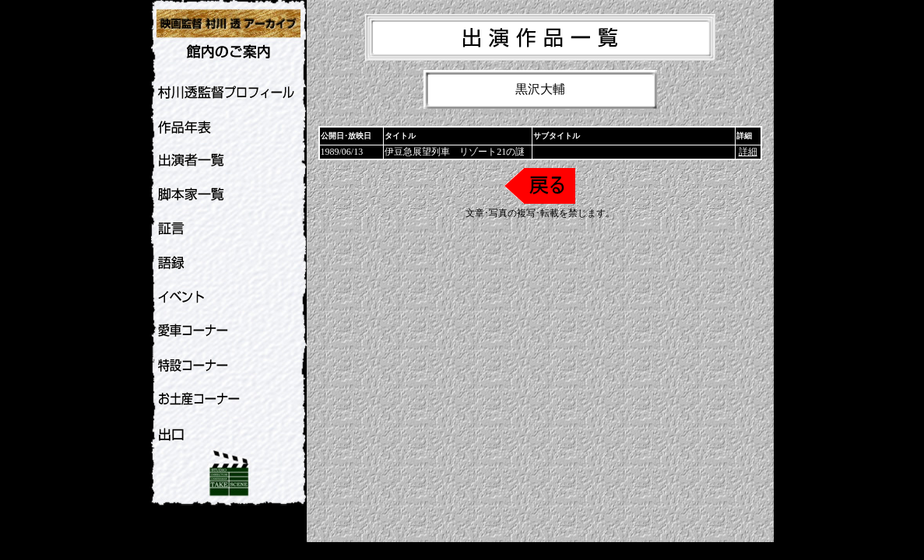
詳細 (748, 152)
